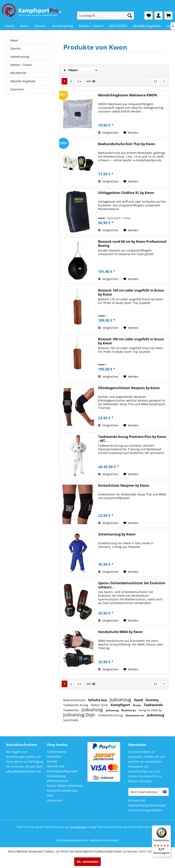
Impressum (55, 800)
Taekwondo (153, 705)
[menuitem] (106, 16)
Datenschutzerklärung (62, 791)
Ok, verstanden (87, 862)
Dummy (152, 700)
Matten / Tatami (21, 65)
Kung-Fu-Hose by (150, 710)
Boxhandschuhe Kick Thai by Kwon (127, 144)
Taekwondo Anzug (76, 705)
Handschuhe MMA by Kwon (120, 632)
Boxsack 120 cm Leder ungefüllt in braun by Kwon (131, 292)
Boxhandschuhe (75, 700)
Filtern (71, 70)
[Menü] (168, 828)
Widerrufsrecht (57, 781)
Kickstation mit (135, 715)
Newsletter (54, 756)
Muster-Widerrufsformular (65, 786)
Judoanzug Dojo (80, 715)
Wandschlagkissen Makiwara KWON (128, 95)
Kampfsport (121, 705)
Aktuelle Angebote (23, 81)
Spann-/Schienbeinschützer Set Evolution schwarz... (132, 585)
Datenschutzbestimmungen (147, 805)
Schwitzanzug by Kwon (117, 534)
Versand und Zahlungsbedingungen (62, 769)
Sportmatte (71, 720)
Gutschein (17, 89)
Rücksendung (56, 776)
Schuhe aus (98, 700)
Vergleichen (108, 133)
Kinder (137, 705)
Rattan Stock (100, 705)
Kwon (14, 40)
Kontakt (52, 761)
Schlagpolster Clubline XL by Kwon (126, 193)
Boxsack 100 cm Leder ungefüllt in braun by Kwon (131, 341)
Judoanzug (121, 700)
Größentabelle (57, 752)
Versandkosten (79, 827)
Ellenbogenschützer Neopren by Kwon (129, 388)
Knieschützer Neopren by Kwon (124, 486)
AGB (50, 795)
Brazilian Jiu (129, 710)
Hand (139, 700)
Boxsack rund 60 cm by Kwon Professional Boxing (132, 244)
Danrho (16, 48)
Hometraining (20, 57)
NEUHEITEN (18, 73)
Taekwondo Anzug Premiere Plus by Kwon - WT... (132, 439)
